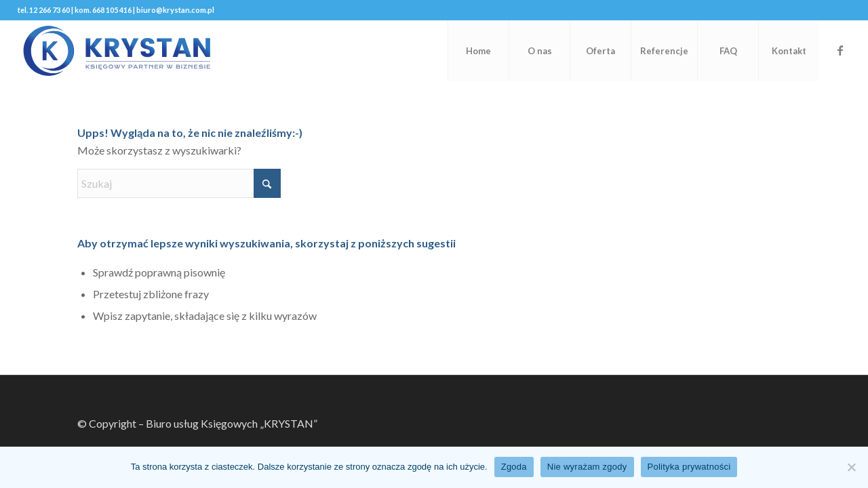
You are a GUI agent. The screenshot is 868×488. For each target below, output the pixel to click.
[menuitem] (478, 51)
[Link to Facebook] (840, 50)
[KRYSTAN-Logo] (117, 51)
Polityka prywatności (689, 467)
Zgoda (514, 467)
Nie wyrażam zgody (587, 467)
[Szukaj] (179, 183)
